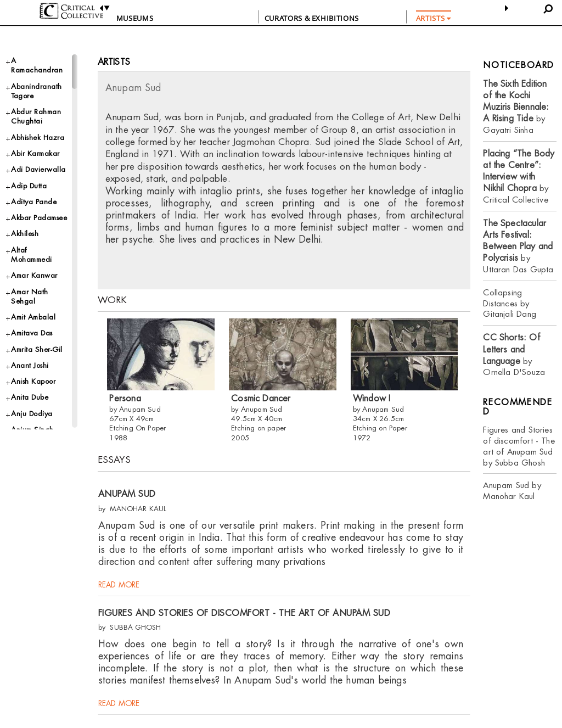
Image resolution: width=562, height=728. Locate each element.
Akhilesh (25, 234)
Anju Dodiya (32, 414)
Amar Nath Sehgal (30, 296)
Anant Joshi (30, 365)
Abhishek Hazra (38, 138)
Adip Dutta (29, 186)
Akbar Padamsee (39, 218)
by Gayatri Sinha (516, 107)
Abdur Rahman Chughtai (36, 116)
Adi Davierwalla (38, 169)
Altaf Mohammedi (32, 255)
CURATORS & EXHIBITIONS (312, 18)
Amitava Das (32, 333)
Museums (135, 18)
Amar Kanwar (34, 275)
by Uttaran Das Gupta (518, 246)
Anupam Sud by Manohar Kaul (512, 491)
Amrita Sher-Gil (37, 349)
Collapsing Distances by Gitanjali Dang (510, 303)
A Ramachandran (37, 65)
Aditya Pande (34, 202)
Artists (114, 62)
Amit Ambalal (33, 317)
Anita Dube (30, 397)
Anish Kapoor (33, 381)
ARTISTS (434, 18)
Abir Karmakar (35, 153)
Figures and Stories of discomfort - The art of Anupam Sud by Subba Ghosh (519, 446)
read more (119, 586)
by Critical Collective (519, 177)
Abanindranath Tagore (36, 91)
